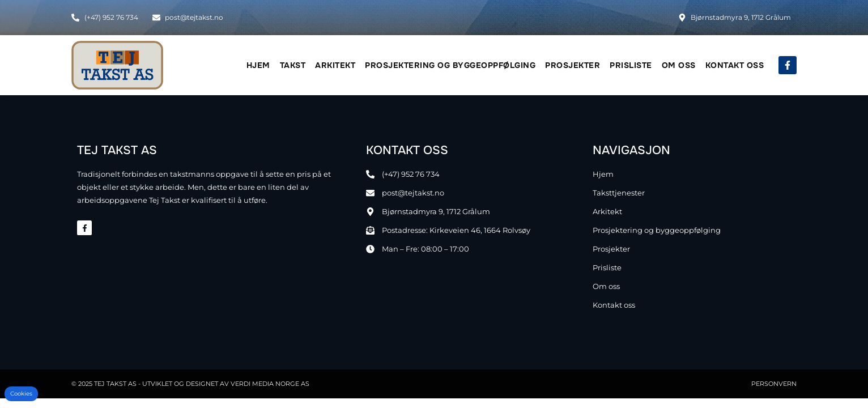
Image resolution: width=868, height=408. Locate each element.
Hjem (258, 65)
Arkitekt (335, 65)
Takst (293, 65)
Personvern (774, 384)
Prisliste (631, 65)
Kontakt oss (735, 65)
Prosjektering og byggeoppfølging (450, 65)
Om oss (679, 65)
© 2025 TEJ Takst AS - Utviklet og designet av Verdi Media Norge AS (190, 384)
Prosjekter (573, 65)
